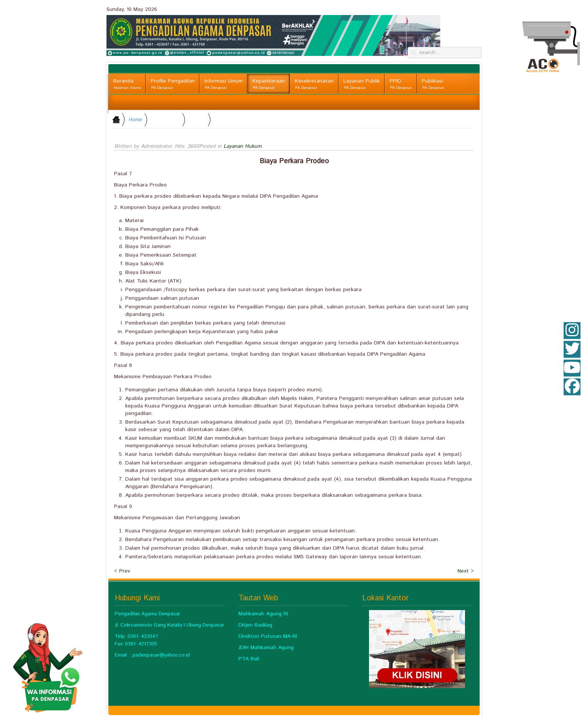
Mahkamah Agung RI (263, 614)
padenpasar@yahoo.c (157, 655)
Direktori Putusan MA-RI (268, 636)
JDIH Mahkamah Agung (266, 648)
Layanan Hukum (242, 146)
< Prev (122, 571)
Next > (466, 571)
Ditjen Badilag (255, 625)
